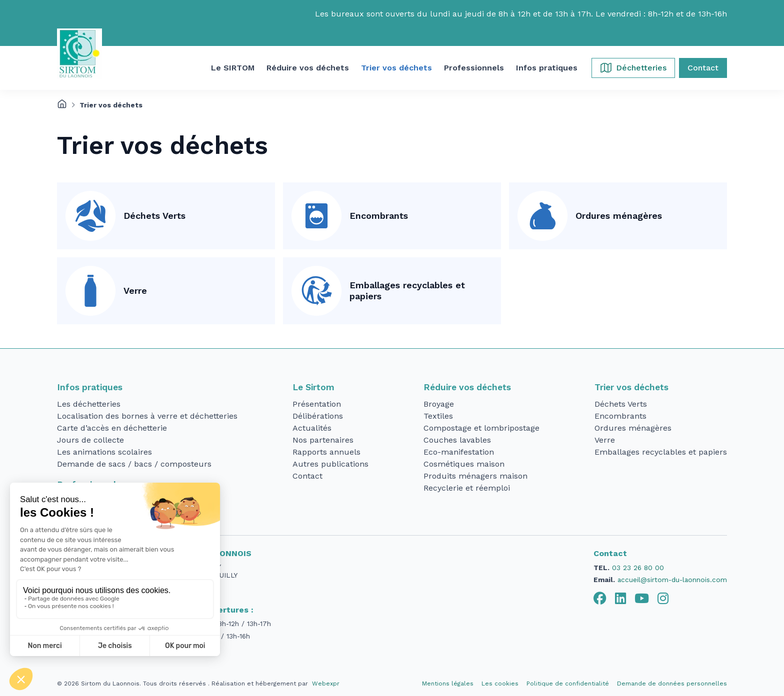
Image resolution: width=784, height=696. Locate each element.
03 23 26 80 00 (638, 568)
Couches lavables (457, 440)
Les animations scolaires (104, 452)
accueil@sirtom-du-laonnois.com (672, 580)
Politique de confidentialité (568, 684)
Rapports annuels (326, 452)
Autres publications (330, 464)
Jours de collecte (90, 440)
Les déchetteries (89, 404)
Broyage (439, 404)
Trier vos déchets (631, 387)
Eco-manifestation (459, 452)
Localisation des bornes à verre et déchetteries (147, 416)
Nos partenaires (323, 440)
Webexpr (326, 684)
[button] (233, 68)
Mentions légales (448, 684)
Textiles (438, 416)
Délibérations (318, 416)
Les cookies (500, 684)
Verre (135, 291)
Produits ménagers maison (475, 476)
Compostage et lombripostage (481, 428)
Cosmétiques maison (464, 464)
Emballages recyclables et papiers (407, 291)
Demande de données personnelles (672, 684)
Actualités (312, 428)
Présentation (317, 404)
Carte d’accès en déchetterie (112, 428)
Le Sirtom (313, 387)
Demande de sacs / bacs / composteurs (134, 464)
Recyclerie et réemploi (467, 488)
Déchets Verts (154, 216)
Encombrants (379, 216)
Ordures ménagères (619, 216)
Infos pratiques (90, 387)
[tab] (600, 599)
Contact (307, 476)
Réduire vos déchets (467, 387)
